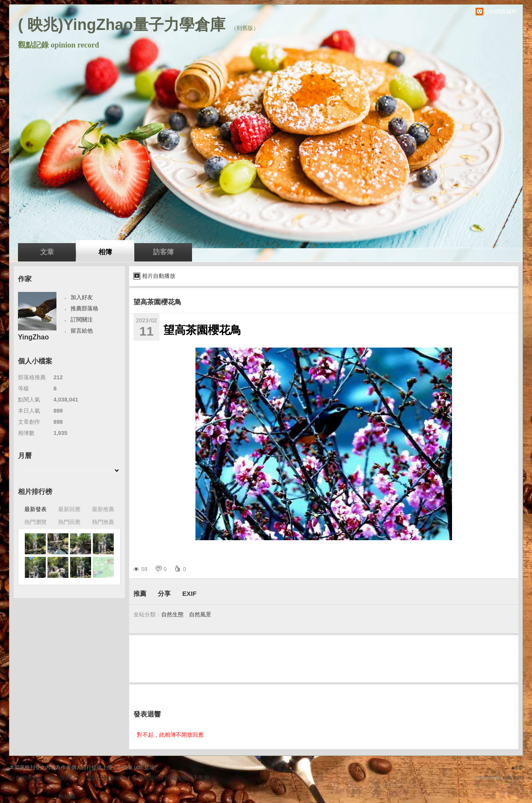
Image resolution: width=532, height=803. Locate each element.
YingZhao (33, 337)
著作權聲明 (146, 778)
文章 (47, 252)
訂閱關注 (82, 320)
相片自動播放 (159, 276)
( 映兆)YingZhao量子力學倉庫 (122, 25)
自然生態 (172, 614)
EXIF (189, 593)
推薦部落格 (84, 308)
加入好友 (82, 297)
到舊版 (245, 28)
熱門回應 (69, 522)
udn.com (513, 778)
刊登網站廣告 (26, 778)
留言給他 (82, 331)
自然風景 (200, 614)
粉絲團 (67, 796)
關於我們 (59, 778)
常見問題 (87, 778)
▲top (516, 767)
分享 (164, 593)
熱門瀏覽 (35, 522)
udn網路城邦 (501, 11)
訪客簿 (163, 252)
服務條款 (115, 778)
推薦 (140, 593)
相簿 (105, 252)
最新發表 (35, 509)
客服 (204, 778)
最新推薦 (103, 509)
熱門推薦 (103, 522)
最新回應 (69, 509)
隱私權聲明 (179, 778)
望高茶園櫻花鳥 (157, 302)
